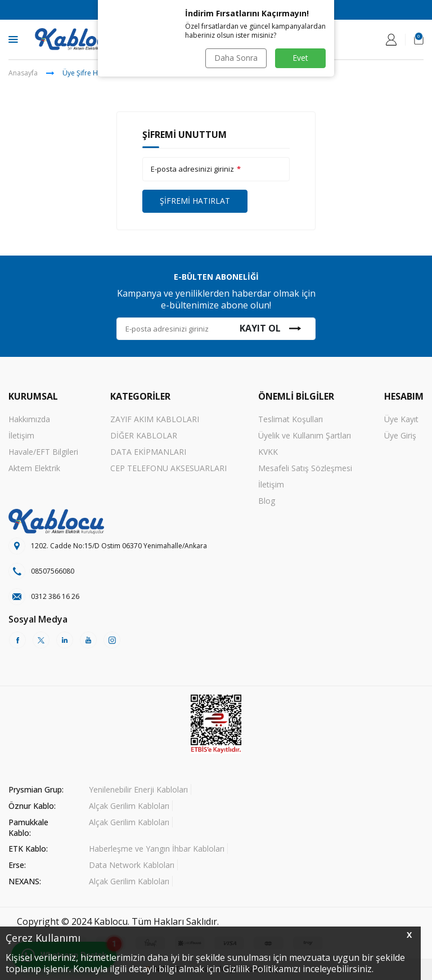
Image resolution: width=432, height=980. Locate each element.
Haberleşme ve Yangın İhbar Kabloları (157, 849)
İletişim (21, 435)
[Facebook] (17, 640)
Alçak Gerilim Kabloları (129, 806)
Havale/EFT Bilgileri (43, 452)
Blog (267, 501)
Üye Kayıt (401, 419)
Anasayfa (23, 73)
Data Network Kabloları (132, 865)
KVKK (268, 452)
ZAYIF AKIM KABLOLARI (155, 419)
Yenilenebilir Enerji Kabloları (138, 789)
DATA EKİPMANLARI (148, 452)
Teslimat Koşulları (291, 419)
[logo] (77, 39)
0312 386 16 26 (55, 596)
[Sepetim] (419, 39)
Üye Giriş (400, 435)
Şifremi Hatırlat (195, 201)
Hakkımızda (29, 419)
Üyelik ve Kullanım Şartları (305, 435)
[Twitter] (41, 640)
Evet (300, 58)
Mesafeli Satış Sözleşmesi (305, 468)
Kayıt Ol (270, 328)
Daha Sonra (236, 58)
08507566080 (53, 571)
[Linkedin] (65, 640)
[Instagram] (112, 640)
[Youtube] (88, 640)
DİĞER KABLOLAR (144, 435)
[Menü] (13, 39)
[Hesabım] (391, 40)
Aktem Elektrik (34, 468)
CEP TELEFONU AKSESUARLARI (168, 468)
